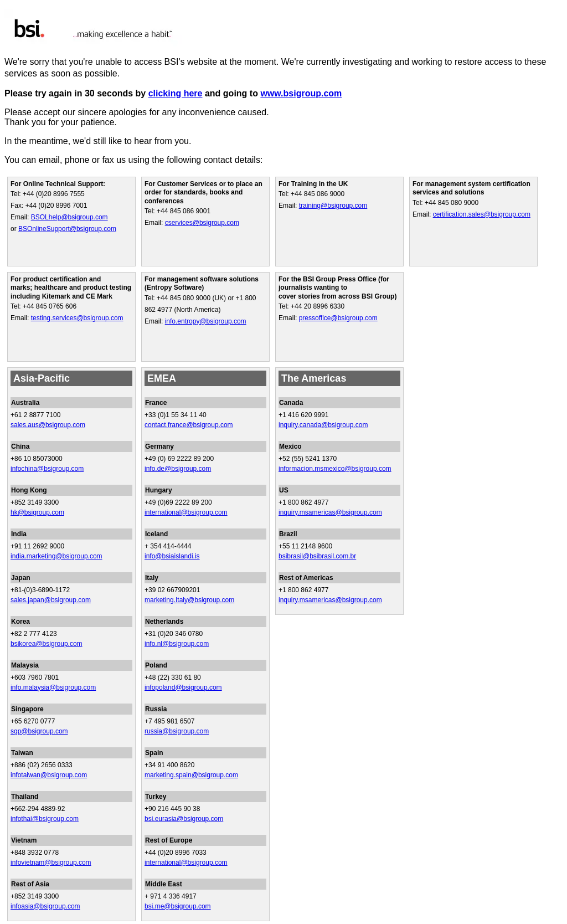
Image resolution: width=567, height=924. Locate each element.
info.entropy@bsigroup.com (206, 321)
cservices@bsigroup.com (202, 223)
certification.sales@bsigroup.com (482, 214)
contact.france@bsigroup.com (189, 425)
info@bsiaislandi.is (172, 556)
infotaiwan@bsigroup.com (49, 775)
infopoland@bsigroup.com (183, 687)
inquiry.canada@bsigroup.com (323, 425)
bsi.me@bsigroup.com (178, 906)
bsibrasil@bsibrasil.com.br (317, 556)
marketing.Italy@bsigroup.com (189, 600)
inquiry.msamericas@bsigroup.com (330, 512)
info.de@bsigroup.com (178, 469)
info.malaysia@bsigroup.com (53, 687)
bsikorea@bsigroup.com (47, 644)
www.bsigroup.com (301, 93)
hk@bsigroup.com (37, 512)
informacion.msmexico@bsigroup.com (335, 469)
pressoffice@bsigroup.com (338, 318)
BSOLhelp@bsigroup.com (69, 217)
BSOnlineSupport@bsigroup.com (67, 229)
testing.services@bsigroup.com (77, 318)
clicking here (176, 93)
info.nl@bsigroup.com (177, 644)
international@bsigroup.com (186, 512)
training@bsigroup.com (333, 206)
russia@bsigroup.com (177, 731)
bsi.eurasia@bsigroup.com (184, 819)
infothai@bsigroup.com (45, 819)
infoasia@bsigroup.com (45, 906)
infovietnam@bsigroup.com (51, 863)
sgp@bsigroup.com (39, 731)
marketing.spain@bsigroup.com (191, 775)
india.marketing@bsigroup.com (56, 556)
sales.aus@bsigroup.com (48, 425)
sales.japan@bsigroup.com (51, 600)
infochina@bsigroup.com (47, 469)
